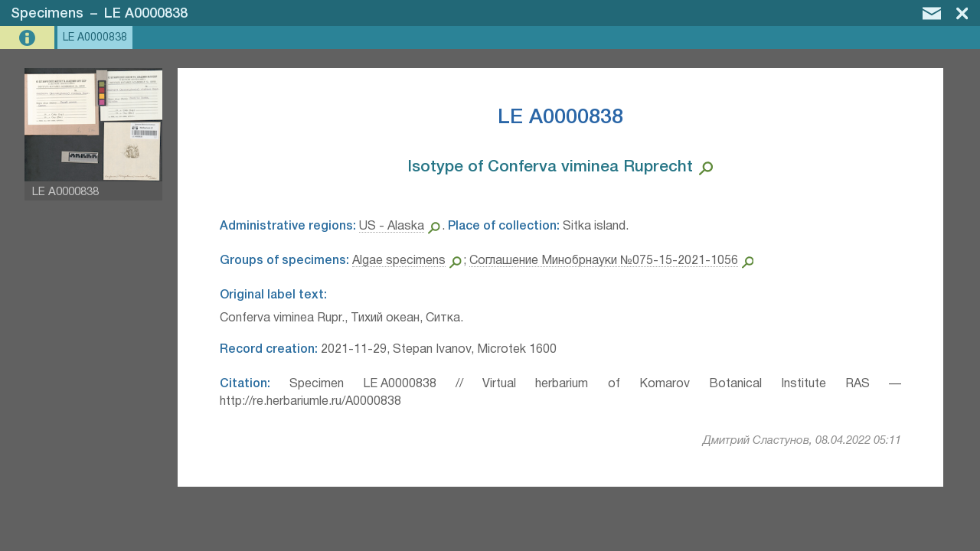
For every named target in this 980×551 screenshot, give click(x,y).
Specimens (47, 14)
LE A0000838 (146, 14)
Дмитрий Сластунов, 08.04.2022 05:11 (802, 441)
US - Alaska (392, 227)
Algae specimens (399, 261)
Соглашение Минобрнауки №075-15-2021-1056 (604, 261)
